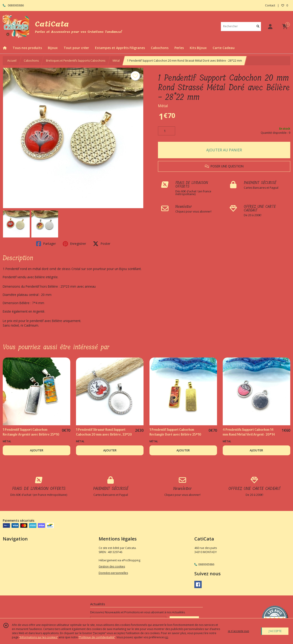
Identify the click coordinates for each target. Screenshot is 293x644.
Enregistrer (74, 244)
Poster (102, 244)
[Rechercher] (258, 26)
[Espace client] (270, 26)
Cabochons (31, 61)
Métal (116, 61)
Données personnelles (113, 573)
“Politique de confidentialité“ (97, 637)
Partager (46, 244)
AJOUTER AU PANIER (224, 150)
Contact (270, 5)
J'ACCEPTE (275, 631)
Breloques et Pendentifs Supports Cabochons (76, 61)
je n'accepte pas (239, 631)
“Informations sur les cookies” (38, 637)
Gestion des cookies (112, 566)
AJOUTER (37, 450)
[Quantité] (167, 131)
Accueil (12, 61)
